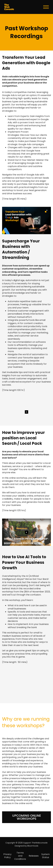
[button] (26, 817)
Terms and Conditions (20, 856)
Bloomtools (33, 846)
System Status (45, 856)
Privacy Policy (7, 856)
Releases (34, 856)
